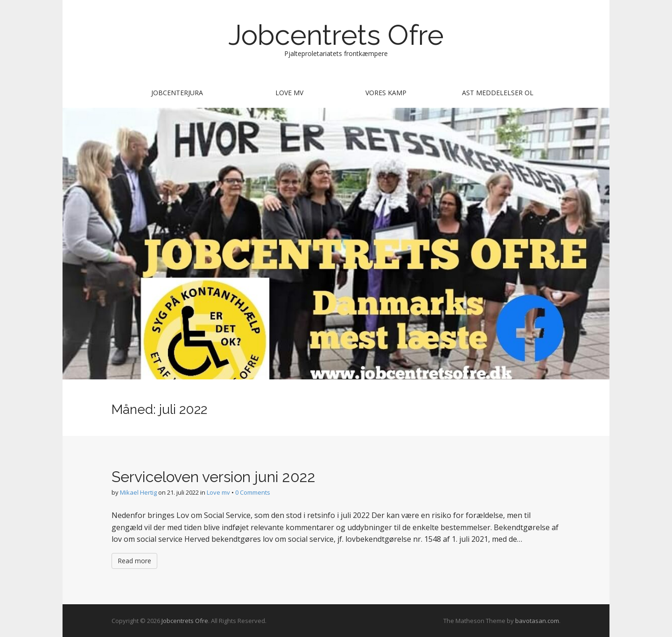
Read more (134, 561)
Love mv (289, 93)
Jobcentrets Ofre (336, 35)
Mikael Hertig (138, 492)
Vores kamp (386, 93)
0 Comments (253, 492)
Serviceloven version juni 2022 (213, 477)
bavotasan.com (537, 621)
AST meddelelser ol (498, 93)
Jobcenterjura (177, 93)
